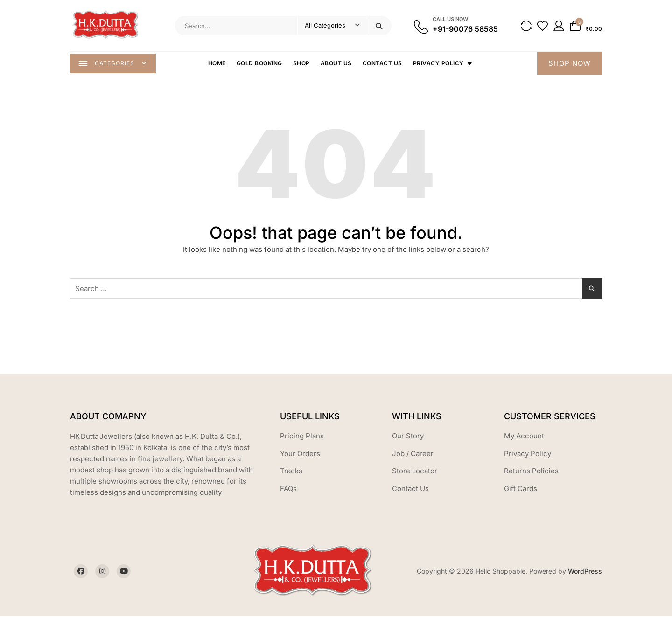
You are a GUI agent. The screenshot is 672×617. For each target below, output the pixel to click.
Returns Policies (531, 472)
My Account (524, 437)
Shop (302, 64)
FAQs (288, 489)
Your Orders (300, 454)
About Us (337, 64)
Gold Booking (260, 64)
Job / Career (413, 454)
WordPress (585, 572)
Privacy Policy (439, 64)
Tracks (291, 472)
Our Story (408, 437)
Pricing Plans (302, 437)
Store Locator (415, 472)
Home (217, 64)
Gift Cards (521, 489)
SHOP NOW (570, 64)
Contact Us (383, 64)
